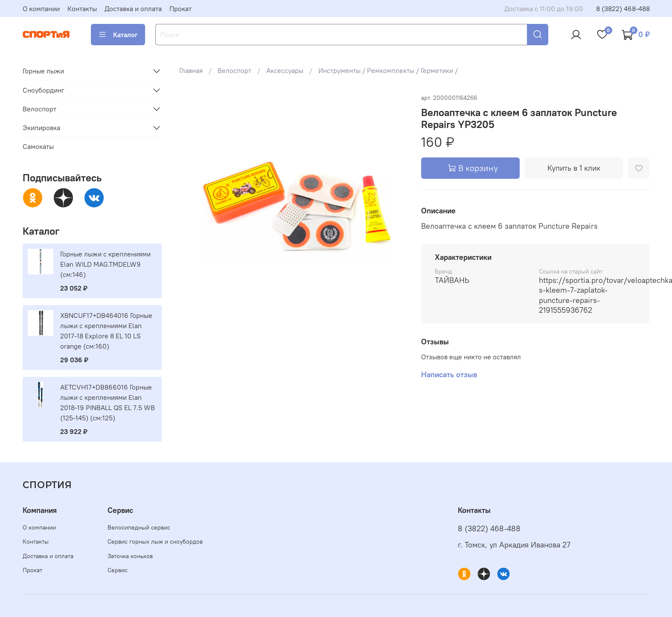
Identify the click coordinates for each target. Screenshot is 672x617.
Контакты (82, 9)
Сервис (118, 570)
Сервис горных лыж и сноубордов (155, 541)
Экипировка (41, 128)
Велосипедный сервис (139, 527)
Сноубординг (44, 90)
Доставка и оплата (133, 9)
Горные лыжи (43, 71)
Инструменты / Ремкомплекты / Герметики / (388, 70)
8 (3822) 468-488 (623, 9)
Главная (191, 70)
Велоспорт (234, 70)
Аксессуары (285, 70)
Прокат (180, 9)
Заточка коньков (130, 556)
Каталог (118, 35)
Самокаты (38, 146)
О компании (41, 9)
